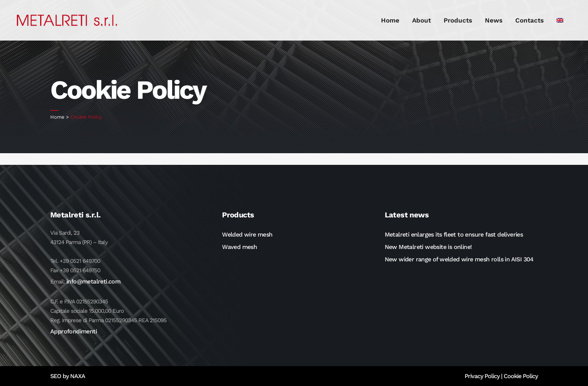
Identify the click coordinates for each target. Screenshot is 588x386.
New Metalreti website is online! (428, 247)
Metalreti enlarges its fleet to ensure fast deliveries (454, 234)
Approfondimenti (73, 331)
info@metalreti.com (93, 281)
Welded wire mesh (247, 234)
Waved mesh (239, 247)
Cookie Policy (521, 376)
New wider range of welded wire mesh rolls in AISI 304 (459, 259)
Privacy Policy (482, 376)
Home (57, 117)
